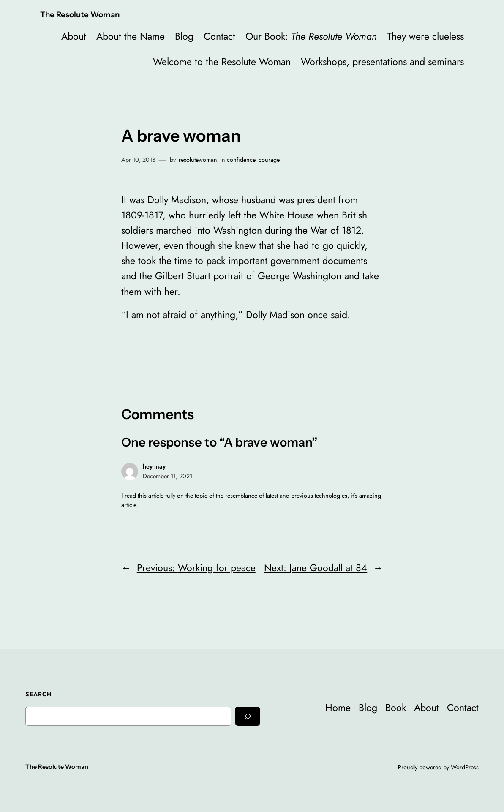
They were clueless (425, 36)
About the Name (131, 36)
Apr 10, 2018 (138, 160)
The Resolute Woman (80, 15)
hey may (154, 466)
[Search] (248, 716)
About (74, 36)
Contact (219, 36)
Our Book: (311, 36)
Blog (184, 36)
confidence (241, 160)
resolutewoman (198, 160)
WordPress (465, 767)
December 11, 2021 (168, 476)
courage (269, 160)
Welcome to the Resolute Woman (222, 62)
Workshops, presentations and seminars (382, 62)
